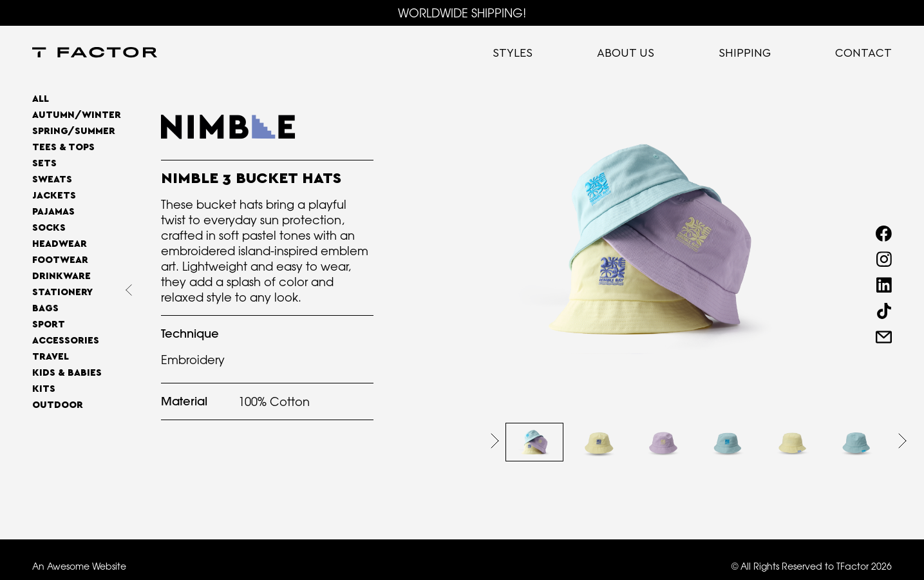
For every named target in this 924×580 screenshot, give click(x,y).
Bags (45, 308)
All (41, 99)
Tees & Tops (63, 147)
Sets (44, 163)
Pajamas (53, 212)
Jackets (54, 196)
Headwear (60, 244)
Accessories (66, 341)
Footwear (60, 260)
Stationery (62, 292)
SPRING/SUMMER (74, 131)
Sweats (52, 179)
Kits (44, 389)
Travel (51, 357)
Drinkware (61, 276)
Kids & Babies (67, 373)
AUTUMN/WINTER (77, 115)
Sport (49, 324)
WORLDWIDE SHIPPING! (462, 13)
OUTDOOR (58, 405)
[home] (95, 53)
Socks (49, 228)
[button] (495, 441)
